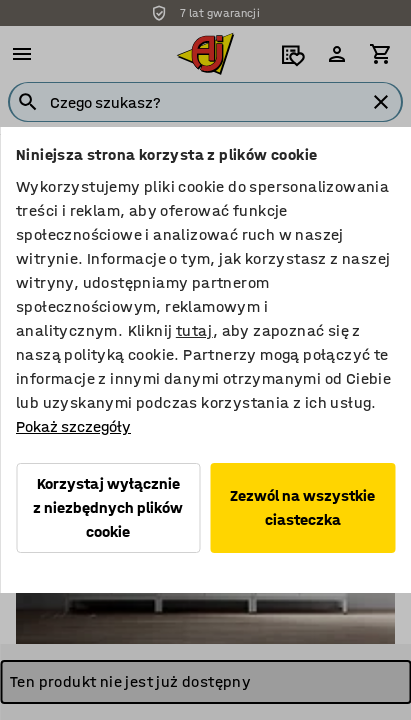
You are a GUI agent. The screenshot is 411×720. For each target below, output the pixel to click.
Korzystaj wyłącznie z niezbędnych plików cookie (108, 507)
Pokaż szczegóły (73, 426)
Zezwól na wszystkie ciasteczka (302, 507)
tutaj (194, 330)
